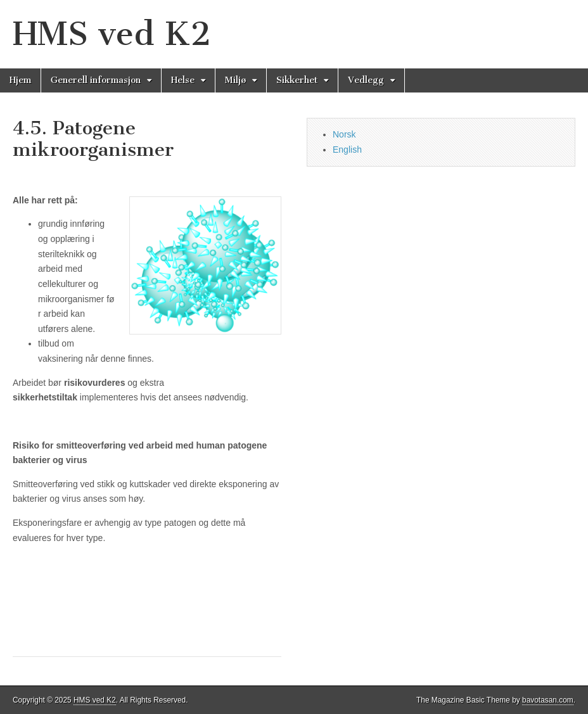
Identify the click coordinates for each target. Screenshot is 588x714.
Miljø (235, 80)
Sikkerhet (297, 80)
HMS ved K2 (112, 34)
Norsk (344, 134)
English (347, 150)
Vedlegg (366, 80)
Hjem (20, 80)
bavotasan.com (548, 700)
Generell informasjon (96, 80)
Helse (183, 80)
